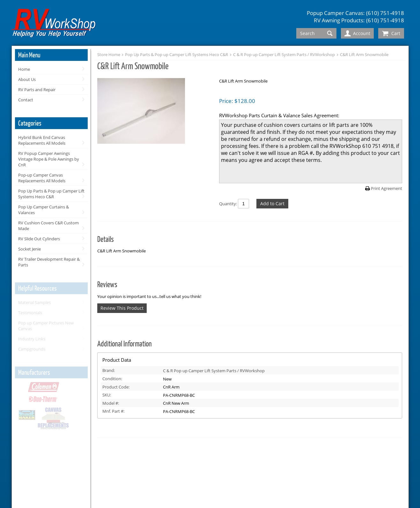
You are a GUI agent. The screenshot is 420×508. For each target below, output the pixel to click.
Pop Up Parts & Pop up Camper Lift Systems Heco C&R (51, 194)
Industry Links (32, 339)
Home (24, 69)
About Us (27, 79)
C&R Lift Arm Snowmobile (364, 54)
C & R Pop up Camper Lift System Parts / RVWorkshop (284, 54)
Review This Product (122, 308)
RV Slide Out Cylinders (39, 239)
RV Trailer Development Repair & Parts (49, 262)
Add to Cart (272, 203)
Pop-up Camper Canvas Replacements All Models (42, 178)
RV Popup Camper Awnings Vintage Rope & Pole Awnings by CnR (49, 159)
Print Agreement (387, 188)
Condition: (112, 379)
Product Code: (116, 387)
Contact (26, 100)
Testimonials (30, 313)
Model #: (111, 403)
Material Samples (34, 302)
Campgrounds (32, 349)
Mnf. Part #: (113, 411)
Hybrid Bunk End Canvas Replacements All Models (42, 140)
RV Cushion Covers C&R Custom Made (48, 226)
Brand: (109, 370)
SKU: (107, 395)
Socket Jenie (29, 249)
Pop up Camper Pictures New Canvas (46, 326)
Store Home (109, 54)
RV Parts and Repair (37, 90)
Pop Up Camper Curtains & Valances (44, 210)
